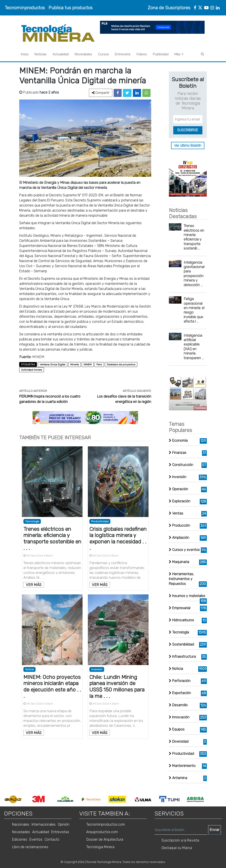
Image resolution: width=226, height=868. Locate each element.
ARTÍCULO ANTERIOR (33, 391)
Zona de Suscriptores (169, 8)
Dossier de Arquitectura (105, 839)
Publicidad (161, 54)
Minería (74, 364)
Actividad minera (32, 370)
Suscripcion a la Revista (180, 840)
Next (210, 799)
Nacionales (21, 824)
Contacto (52, 839)
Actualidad (61, 54)
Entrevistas (60, 832)
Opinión (64, 824)
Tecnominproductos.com (106, 824)
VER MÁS (34, 585)
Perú (99, 364)
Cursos (103, 54)
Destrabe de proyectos (121, 364)
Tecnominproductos (25, 8)
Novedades (83, 54)
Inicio (25, 54)
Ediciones (20, 839)
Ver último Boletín (188, 146)
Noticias (40, 54)
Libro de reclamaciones (30, 847)
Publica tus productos (71, 8)
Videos (141, 54)
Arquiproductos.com (102, 832)
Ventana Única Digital (53, 364)
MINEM (88, 364)
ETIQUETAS (28, 364)
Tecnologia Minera (100, 847)
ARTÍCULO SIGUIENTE (137, 391)
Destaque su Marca (177, 848)
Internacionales (44, 824)
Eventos (36, 839)
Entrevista (122, 54)
